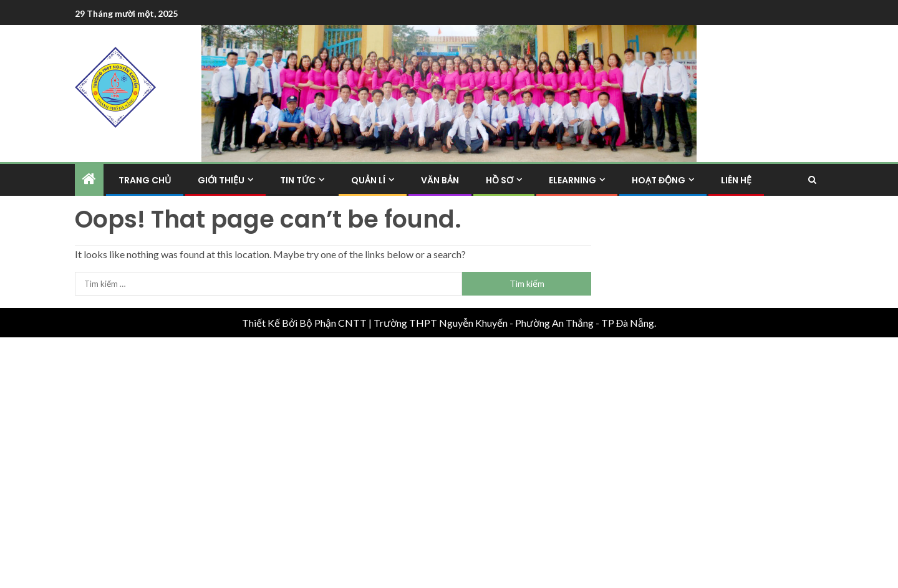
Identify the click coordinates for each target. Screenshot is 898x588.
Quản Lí (368, 180)
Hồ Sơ (500, 180)
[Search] (812, 180)
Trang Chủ (145, 180)
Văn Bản (440, 180)
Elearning (572, 180)
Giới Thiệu (221, 180)
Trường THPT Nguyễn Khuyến (441, 323)
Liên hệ (736, 180)
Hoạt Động (659, 180)
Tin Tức (298, 180)
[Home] (89, 179)
